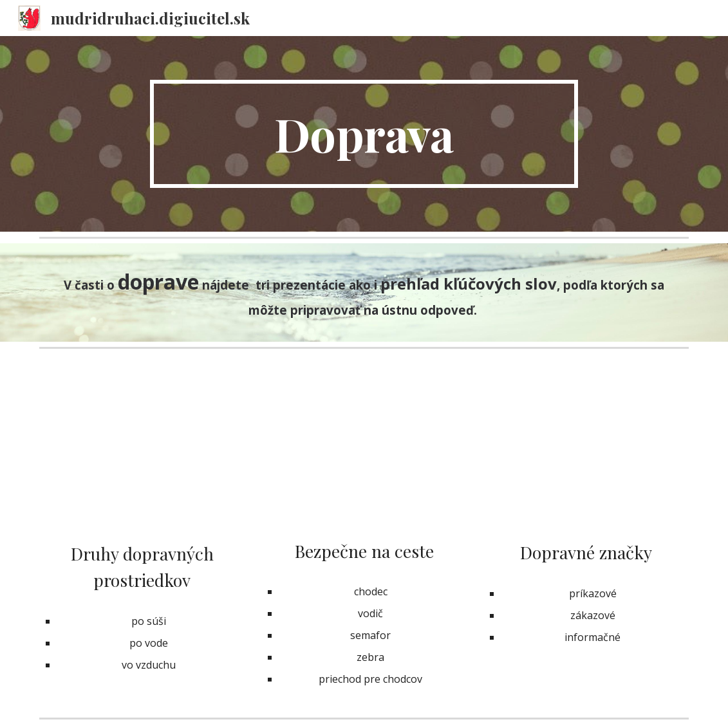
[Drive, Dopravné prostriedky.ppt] (142, 450)
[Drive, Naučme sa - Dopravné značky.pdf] (586, 450)
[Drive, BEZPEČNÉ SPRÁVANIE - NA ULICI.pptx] (364, 449)
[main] (364, 134)
